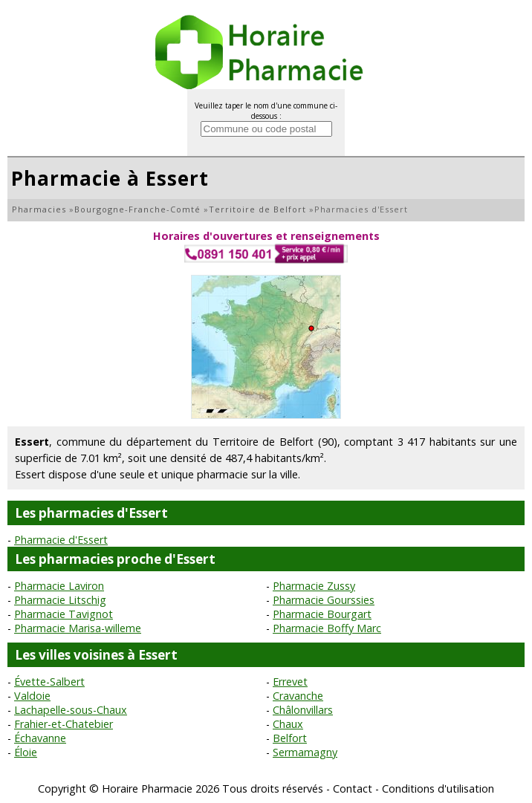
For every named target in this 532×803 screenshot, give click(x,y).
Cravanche (298, 696)
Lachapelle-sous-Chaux (71, 710)
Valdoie (32, 696)
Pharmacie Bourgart (322, 614)
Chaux (288, 724)
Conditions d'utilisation (438, 789)
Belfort (290, 738)
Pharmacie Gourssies (324, 600)
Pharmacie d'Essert (61, 540)
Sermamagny (305, 752)
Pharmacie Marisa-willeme (78, 628)
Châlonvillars (303, 710)
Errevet (290, 682)
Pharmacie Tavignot (64, 614)
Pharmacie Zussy (314, 586)
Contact (353, 789)
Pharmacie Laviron (59, 586)
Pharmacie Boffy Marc (327, 628)
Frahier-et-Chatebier (64, 724)
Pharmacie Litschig (60, 600)
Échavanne (40, 738)
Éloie (26, 752)
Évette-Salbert (49, 682)
